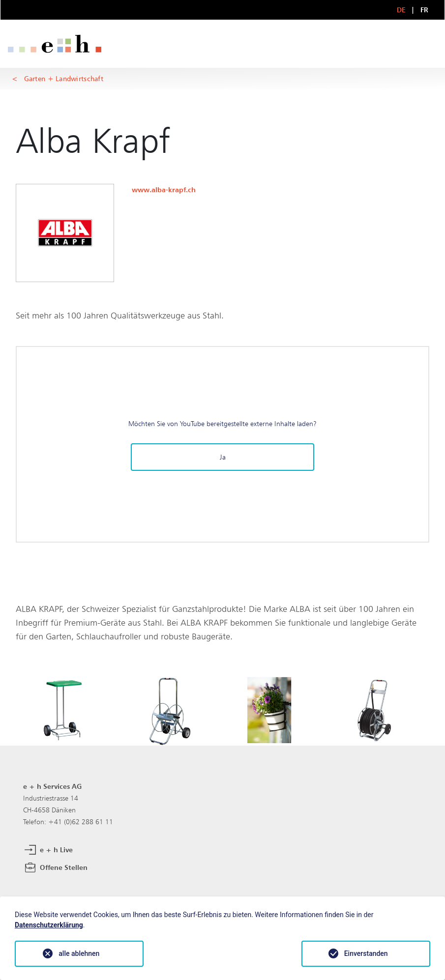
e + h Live (48, 850)
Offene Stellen (55, 868)
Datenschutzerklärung (49, 925)
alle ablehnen (79, 953)
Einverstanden (366, 953)
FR (425, 10)
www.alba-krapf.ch (164, 189)
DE (401, 10)
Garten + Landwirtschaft (64, 78)
